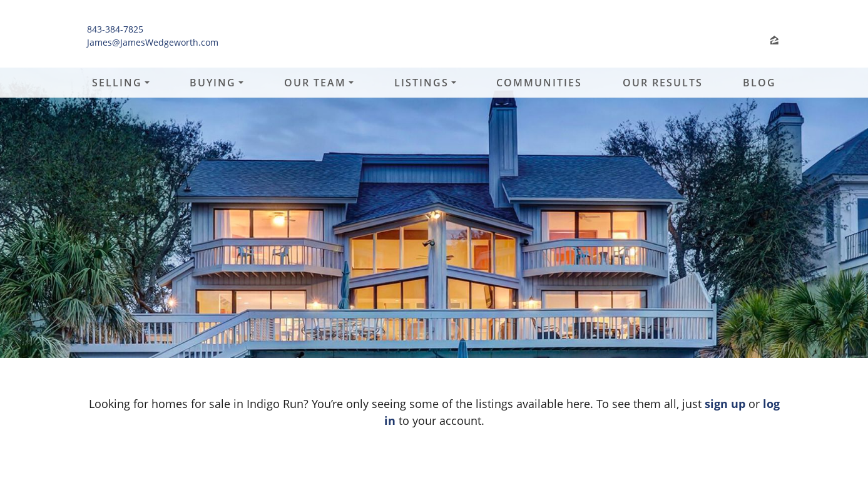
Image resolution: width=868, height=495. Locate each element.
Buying (213, 83)
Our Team (315, 83)
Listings (421, 83)
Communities (539, 83)
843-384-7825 (115, 29)
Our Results (663, 83)
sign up (725, 404)
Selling (117, 83)
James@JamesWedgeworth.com (153, 42)
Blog (759, 83)
